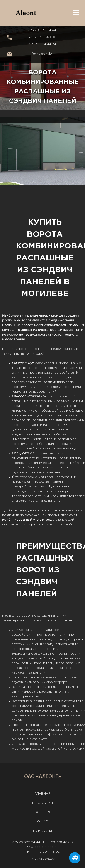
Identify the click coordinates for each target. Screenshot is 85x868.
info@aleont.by (41, 54)
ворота (27, 325)
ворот (26, 320)
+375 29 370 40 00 (41, 37)
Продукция (42, 803)
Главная (43, 794)
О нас (42, 821)
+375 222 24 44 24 (41, 44)
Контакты (42, 831)
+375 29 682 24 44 (41, 30)
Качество (43, 812)
